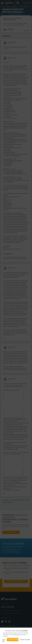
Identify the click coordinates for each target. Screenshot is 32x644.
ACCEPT (14, 640)
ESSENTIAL (25, 640)
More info (4, 640)
